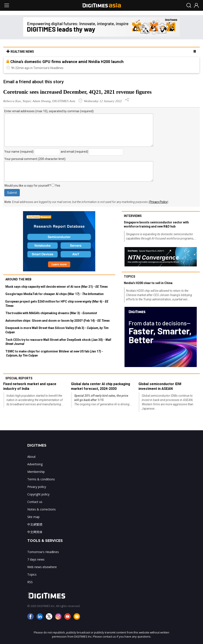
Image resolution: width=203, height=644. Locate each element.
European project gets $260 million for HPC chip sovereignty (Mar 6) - (57, 304)
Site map (33, 517)
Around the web (18, 279)
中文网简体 (35, 532)
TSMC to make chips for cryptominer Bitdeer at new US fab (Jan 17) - (54, 354)
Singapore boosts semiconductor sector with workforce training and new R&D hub (156, 224)
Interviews (133, 216)
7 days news (36, 559)
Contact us (35, 502)
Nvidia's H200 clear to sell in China (148, 283)
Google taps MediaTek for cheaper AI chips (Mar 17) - (55, 294)
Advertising (35, 464)
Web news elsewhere (42, 567)
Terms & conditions (41, 479)
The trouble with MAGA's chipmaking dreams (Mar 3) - (51, 313)
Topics (130, 277)
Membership (36, 472)
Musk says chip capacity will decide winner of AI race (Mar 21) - (57, 287)
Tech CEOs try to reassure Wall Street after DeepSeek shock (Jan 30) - (58, 342)
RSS (30, 582)
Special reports (19, 378)
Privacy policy (37, 487)
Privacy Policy (158, 202)
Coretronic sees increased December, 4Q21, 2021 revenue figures (77, 92)
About (32, 457)
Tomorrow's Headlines (43, 552)
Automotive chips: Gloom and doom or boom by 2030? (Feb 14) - (58, 321)
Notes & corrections (42, 509)
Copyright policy (38, 494)
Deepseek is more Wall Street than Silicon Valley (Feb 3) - (57, 330)
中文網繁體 (35, 524)
